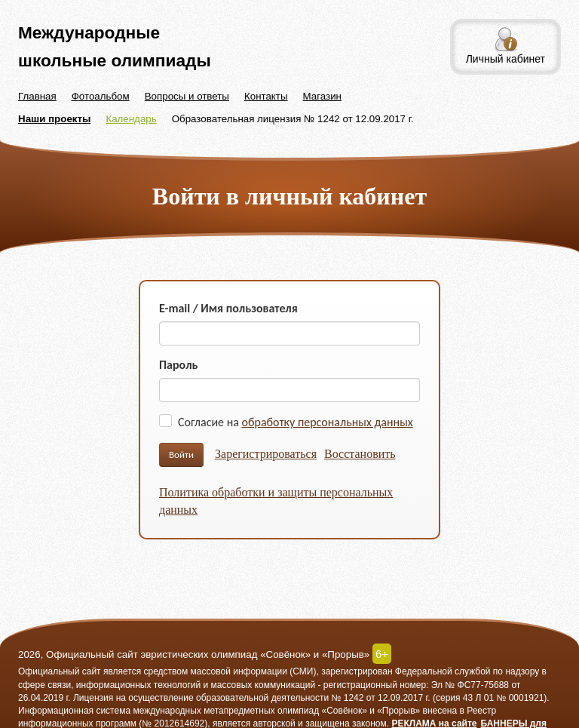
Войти (181, 455)
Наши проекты (54, 119)
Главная (37, 96)
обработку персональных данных (328, 422)
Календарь (131, 119)
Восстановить (360, 454)
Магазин (322, 96)
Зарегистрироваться (266, 454)
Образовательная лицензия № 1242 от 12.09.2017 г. (293, 119)
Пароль (179, 365)
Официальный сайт (60, 671)
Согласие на (296, 422)
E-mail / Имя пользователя (228, 308)
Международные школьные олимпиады (115, 46)
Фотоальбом (101, 96)
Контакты (266, 96)
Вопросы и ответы (187, 96)
